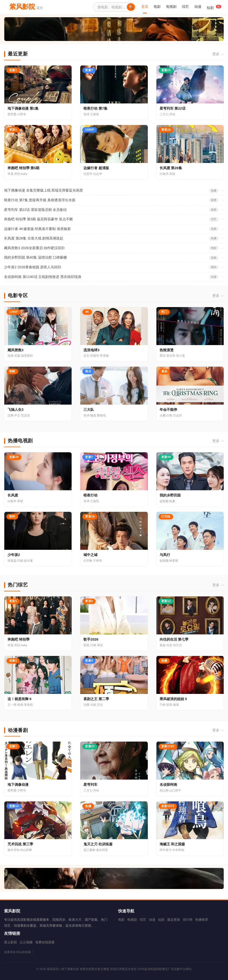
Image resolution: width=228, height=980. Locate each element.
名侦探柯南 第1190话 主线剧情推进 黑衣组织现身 (43, 277)
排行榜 (188, 920)
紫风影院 (26, 7)
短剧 (214, 7)
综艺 (185, 7)
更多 (218, 54)
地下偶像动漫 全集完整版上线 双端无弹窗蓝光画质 (43, 190)
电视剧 (171, 7)
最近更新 (174, 920)
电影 (157, 7)
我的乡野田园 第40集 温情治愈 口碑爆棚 (35, 257)
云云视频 (26, 942)
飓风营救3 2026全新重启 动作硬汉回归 (34, 248)
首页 (145, 7)
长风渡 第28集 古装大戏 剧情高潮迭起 (34, 238)
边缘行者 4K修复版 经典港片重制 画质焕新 (37, 229)
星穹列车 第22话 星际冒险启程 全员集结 (35, 210)
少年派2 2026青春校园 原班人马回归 (33, 267)
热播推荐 (202, 920)
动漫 (198, 7)
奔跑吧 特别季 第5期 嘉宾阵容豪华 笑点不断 (38, 219)
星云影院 (10, 942)
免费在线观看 (45, 942)
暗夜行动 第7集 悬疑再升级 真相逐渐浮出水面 (40, 200)
